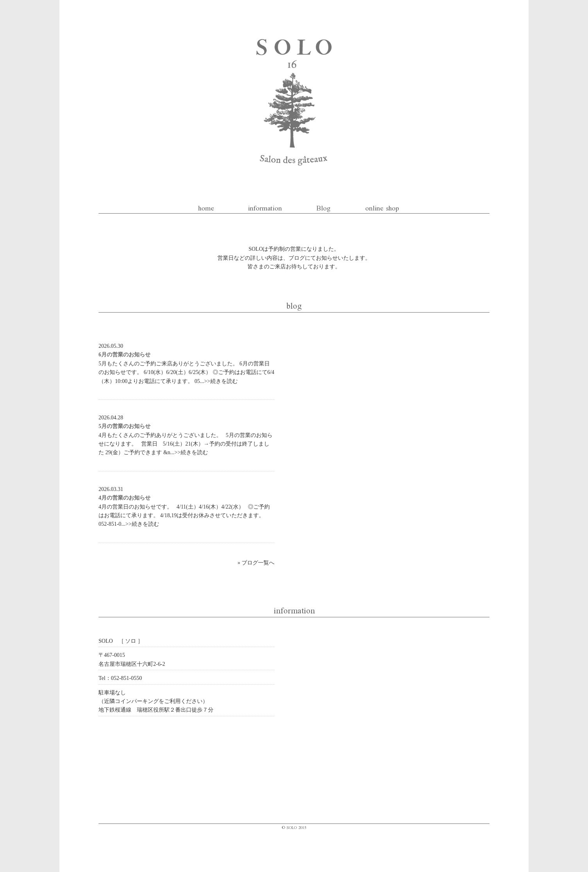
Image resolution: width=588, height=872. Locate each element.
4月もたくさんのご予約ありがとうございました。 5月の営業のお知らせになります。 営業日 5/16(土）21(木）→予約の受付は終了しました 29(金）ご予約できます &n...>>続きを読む (186, 444)
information (265, 207)
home (206, 207)
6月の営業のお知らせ (125, 355)
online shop (382, 207)
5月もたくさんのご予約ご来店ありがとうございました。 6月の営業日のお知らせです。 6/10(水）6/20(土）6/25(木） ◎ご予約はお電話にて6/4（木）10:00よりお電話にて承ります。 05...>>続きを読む (186, 372)
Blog (323, 207)
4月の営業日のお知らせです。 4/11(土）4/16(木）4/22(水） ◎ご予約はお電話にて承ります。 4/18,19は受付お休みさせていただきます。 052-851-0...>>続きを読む (184, 516)
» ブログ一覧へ (256, 563)
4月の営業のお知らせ (125, 498)
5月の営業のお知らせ (125, 426)
